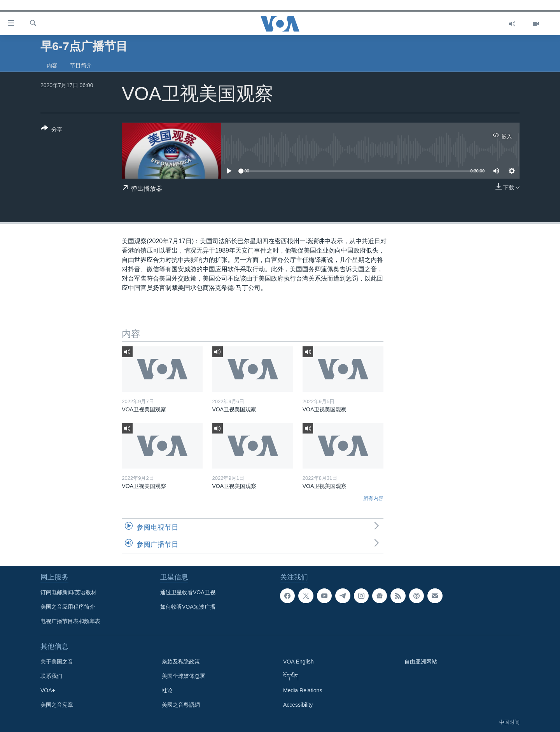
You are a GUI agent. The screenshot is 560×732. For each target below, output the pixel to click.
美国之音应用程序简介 (68, 607)
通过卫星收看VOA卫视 (188, 592)
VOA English (298, 662)
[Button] (52, 130)
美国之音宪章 (57, 705)
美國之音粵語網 (181, 705)
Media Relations (303, 690)
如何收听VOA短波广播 (188, 607)
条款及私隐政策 (181, 662)
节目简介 (81, 65)
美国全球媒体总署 (184, 676)
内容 (52, 65)
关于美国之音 (57, 662)
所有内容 (373, 498)
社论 (167, 690)
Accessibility (298, 705)
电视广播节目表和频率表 (70, 621)
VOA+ (48, 690)
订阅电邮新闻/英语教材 (68, 592)
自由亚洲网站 (421, 662)
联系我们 (51, 676)
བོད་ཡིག (291, 676)
